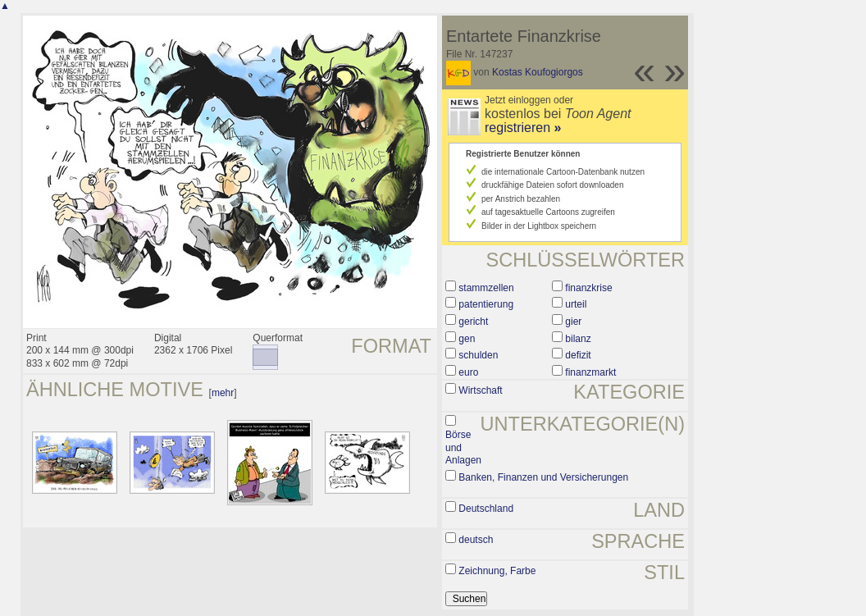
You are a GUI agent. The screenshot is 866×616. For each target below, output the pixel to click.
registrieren (523, 128)
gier (573, 322)
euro (468, 372)
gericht (473, 322)
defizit (578, 355)
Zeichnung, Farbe (497, 571)
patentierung (486, 304)
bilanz (578, 339)
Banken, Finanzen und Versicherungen (543, 477)
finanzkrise (588, 288)
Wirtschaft (480, 390)
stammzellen (486, 288)
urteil (576, 304)
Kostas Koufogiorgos (538, 72)
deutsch (476, 540)
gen (467, 339)
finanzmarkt (590, 372)
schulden (478, 355)
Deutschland (486, 509)
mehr (223, 393)
